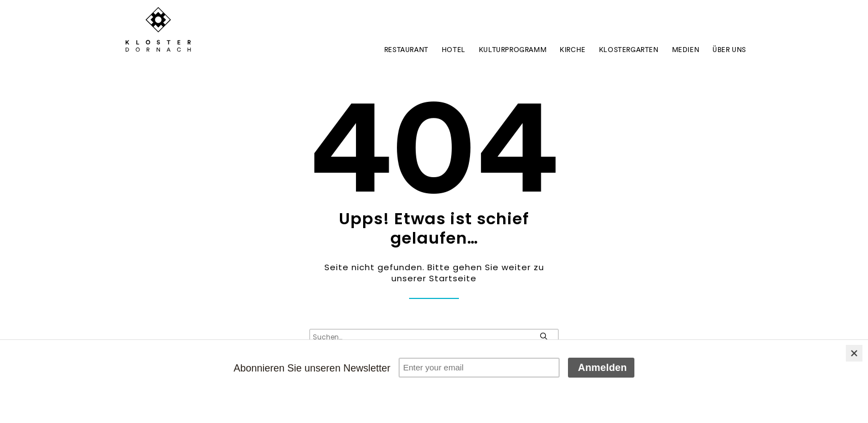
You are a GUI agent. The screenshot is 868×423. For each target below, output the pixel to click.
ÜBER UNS (729, 50)
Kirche (573, 50)
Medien (686, 50)
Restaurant (406, 50)
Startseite (453, 278)
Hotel (454, 50)
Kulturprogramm (513, 50)
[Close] (854, 353)
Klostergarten (629, 50)
